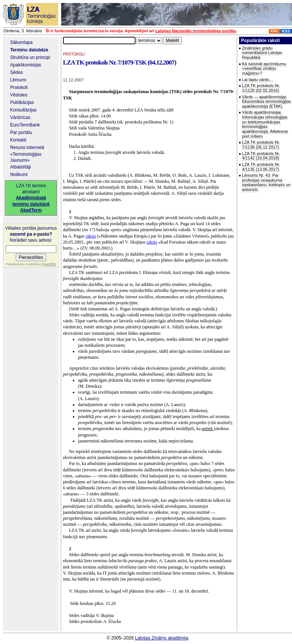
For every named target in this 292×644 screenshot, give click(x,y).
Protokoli (19, 87)
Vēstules (19, 95)
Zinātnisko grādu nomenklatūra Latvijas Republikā (262, 53)
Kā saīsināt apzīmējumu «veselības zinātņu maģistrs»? (264, 68)
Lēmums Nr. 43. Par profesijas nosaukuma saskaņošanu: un (266, 182)
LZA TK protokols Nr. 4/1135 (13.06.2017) (261, 167)
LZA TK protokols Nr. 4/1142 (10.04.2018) (261, 156)
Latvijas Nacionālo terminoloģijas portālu (196, 31)
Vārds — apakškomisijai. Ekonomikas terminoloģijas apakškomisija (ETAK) (267, 102)
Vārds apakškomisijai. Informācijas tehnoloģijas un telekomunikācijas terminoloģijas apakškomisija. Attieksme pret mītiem (265, 124)
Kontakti (18, 140)
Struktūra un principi (30, 57)
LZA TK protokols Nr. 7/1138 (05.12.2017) (261, 145)
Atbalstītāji (20, 167)
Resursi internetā (27, 147)
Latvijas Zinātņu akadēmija (162, 638)
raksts (91, 236)
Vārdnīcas (20, 117)
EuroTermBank (25, 125)
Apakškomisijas (26, 65)
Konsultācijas (23, 110)
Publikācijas (22, 102)
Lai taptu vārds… (258, 80)
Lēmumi (18, 80)
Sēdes (17, 72)
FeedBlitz (49, 264)
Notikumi (19, 175)
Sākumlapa (21, 42)
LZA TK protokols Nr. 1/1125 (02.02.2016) (261, 88)
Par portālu (21, 132)
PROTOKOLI (74, 54)
